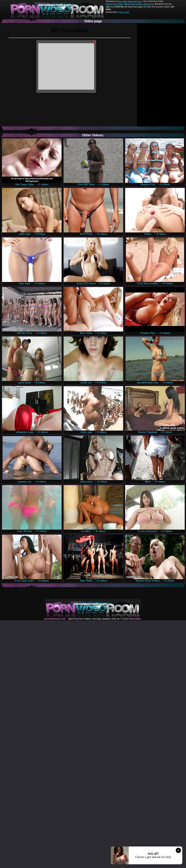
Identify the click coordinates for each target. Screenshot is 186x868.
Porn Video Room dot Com (129, 1)
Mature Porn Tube (114, 4)
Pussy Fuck (124, 12)
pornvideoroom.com (55, 619)
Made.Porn (149, 4)
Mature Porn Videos (133, 4)
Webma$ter (135, 619)
